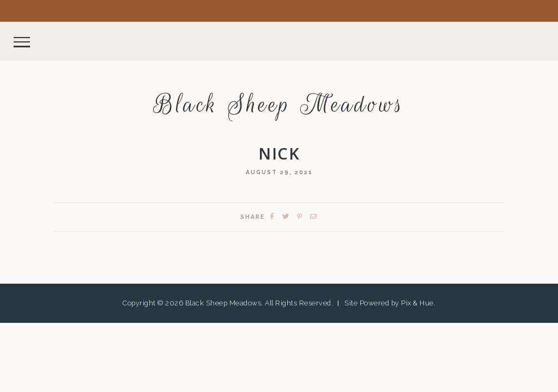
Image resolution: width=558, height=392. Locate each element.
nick (279, 153)
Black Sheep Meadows (279, 105)
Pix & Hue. (418, 303)
